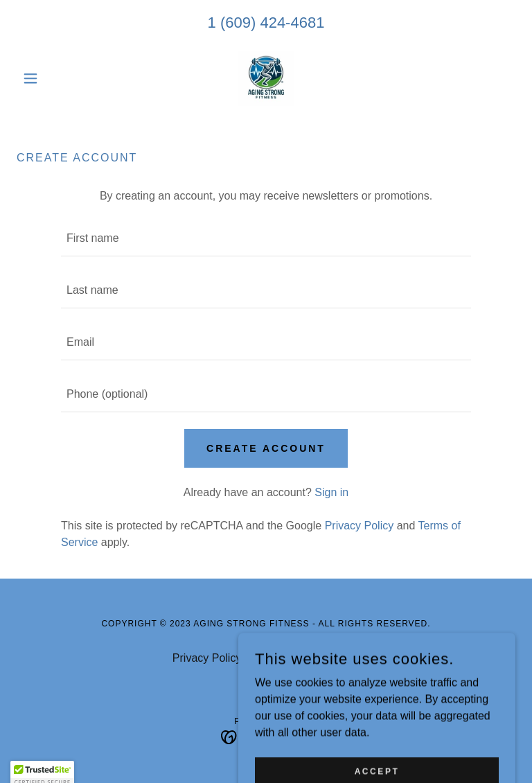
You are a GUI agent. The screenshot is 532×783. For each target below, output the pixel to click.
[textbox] (266, 239)
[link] (266, 78)
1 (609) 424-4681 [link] (266, 23)
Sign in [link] (331, 492)
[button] (54, 78)
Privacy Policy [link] (360, 526)
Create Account (266, 448)
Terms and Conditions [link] (306, 658)
